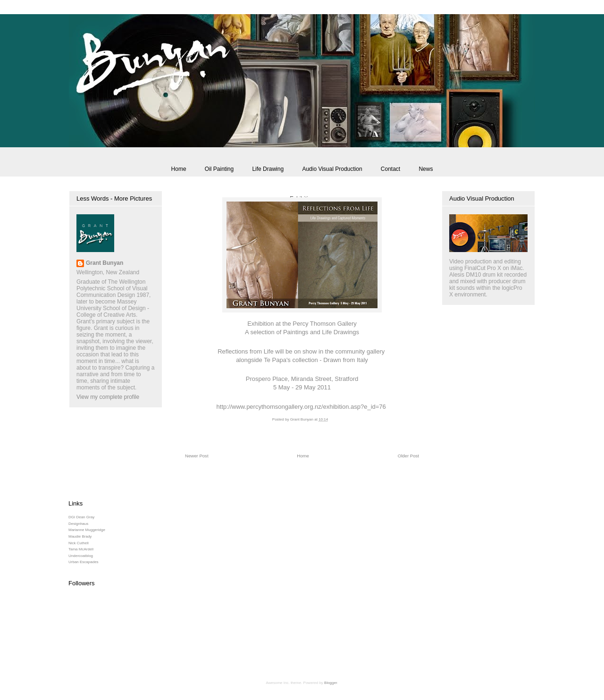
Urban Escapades (84, 562)
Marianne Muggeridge (87, 530)
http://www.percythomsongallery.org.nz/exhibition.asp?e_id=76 (301, 407)
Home (179, 169)
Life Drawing (268, 169)
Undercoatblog (81, 556)
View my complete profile (108, 397)
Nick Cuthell (79, 543)
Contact (390, 169)
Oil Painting (219, 169)
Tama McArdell (81, 549)
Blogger (331, 683)
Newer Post (197, 456)
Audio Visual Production (332, 169)
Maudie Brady (80, 536)
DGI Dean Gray (81, 517)
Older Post (408, 456)
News (426, 169)
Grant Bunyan (105, 263)
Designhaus (78, 524)
